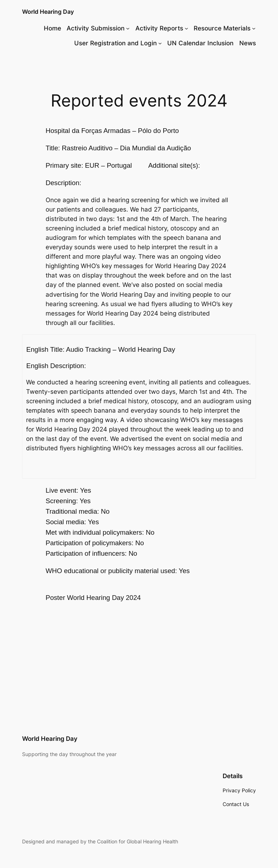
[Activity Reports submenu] (186, 28)
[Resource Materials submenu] (254, 28)
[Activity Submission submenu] (128, 28)
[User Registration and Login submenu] (160, 43)
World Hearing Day (48, 12)
